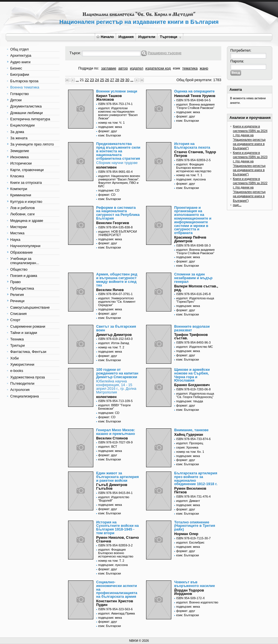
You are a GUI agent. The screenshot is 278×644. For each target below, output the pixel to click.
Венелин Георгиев (113, 223)
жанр (204, 68)
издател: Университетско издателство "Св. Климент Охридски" (117, 302)
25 (102, 80)
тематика (190, 68)
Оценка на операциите (194, 91)
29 (122, 80)
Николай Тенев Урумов (195, 96)
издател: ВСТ (108, 447)
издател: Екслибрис (190, 542)
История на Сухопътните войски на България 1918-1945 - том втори (117, 528)
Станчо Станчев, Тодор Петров (195, 154)
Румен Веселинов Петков (190, 490)
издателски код (158, 68)
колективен (106, 167)
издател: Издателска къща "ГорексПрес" (195, 300)
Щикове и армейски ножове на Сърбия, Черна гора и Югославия (192, 375)
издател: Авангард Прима (116, 613)
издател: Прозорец (190, 443)
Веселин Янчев (110, 290)
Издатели (147, 37)
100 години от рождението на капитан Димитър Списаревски (117, 373)
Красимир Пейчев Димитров (190, 239)
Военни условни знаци (117, 91)
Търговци (170, 37)
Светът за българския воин (116, 328)
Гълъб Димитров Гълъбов (112, 487)
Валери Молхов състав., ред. (196, 288)
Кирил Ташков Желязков (109, 98)
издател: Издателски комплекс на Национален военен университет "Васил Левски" (118, 113)
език (176, 68)
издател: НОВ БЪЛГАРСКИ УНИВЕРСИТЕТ (118, 233)
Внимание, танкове (191, 430)
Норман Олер (186, 534)
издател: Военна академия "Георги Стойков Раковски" (195, 106)
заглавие (109, 68)
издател (137, 68)
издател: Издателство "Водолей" (114, 499)
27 (112, 80)
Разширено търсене (165, 53)
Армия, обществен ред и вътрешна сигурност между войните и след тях (117, 280)
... (77, 80)
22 (87, 80)
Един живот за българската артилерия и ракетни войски (117, 477)
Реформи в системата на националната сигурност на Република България (118, 213)
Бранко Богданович (192, 385)
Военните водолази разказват (192, 328)
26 (107, 80)
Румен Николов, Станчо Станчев (118, 539)
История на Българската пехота (192, 146)
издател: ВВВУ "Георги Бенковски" (114, 407)
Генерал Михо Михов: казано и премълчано (116, 432)
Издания (126, 37)
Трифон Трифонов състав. (191, 336)
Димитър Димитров (114, 335)
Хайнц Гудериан (189, 434)
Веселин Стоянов (112, 438)
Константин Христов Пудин (115, 603)
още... (237, 205)
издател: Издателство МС (195, 347)
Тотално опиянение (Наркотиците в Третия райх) (195, 526)
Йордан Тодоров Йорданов (189, 592)
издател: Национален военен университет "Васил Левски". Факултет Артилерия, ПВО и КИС (119, 181)
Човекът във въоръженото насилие (195, 584)
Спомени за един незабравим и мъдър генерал (193, 278)
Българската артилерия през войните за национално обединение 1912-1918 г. (196, 478)
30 (127, 80)
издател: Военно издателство (197, 602)
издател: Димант (188, 501)
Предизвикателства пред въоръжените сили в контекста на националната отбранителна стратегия (118, 151)
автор (123, 68)
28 (117, 80)
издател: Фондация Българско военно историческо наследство (194, 168)
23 (92, 80)
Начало (105, 37)
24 (97, 80)
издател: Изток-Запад (114, 343)
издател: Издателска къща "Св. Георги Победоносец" (195, 395)
